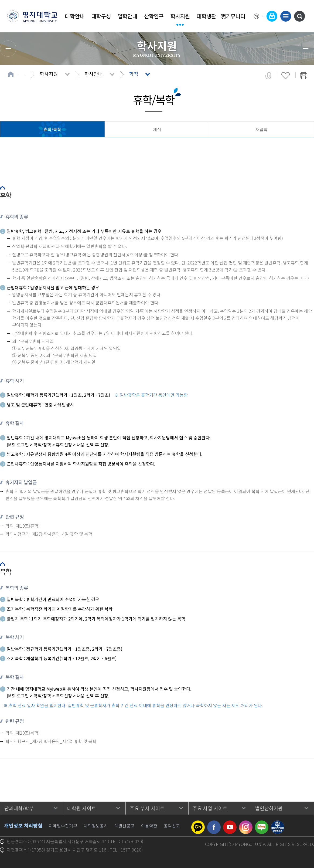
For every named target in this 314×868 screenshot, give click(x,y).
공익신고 (172, 826)
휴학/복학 (52, 129)
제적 (157, 129)
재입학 (262, 129)
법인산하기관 (269, 808)
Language (259, 16)
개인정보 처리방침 (23, 825)
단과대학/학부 (19, 808)
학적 (134, 74)
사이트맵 (286, 16)
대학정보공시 (96, 826)
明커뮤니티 (233, 16)
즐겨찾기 (286, 76)
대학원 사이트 (82, 808)
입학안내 (127, 16)
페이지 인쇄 (304, 76)
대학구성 (101, 16)
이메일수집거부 (63, 826)
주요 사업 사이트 (210, 808)
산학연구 (154, 16)
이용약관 (149, 826)
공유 (268, 76)
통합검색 (299, 16)
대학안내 (75, 16)
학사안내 (94, 74)
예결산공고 (124, 826)
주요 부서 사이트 (147, 808)
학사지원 (180, 16)
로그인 (272, 16)
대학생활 (206, 16)
